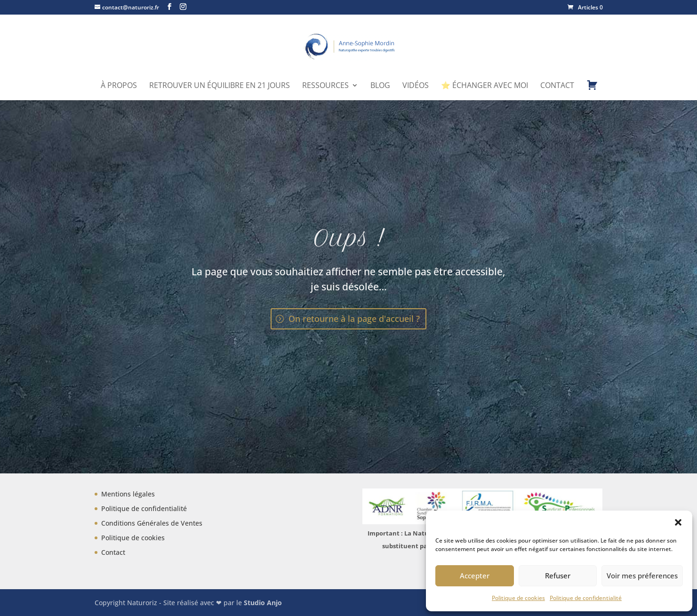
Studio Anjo (263, 603)
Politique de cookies (518, 598)
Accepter (475, 576)
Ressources (325, 86)
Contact (557, 86)
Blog (380, 86)
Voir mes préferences (642, 576)
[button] (678, 522)
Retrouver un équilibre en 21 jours (220, 86)
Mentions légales (128, 494)
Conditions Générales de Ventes (152, 523)
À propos (119, 86)
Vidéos (416, 86)
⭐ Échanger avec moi (485, 86)
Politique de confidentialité (586, 598)
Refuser (558, 576)
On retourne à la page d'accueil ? (354, 319)
